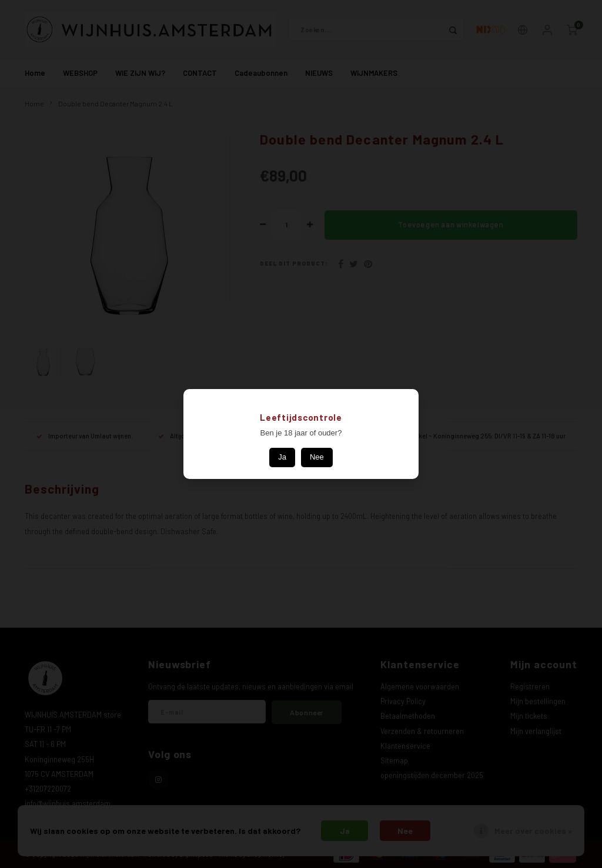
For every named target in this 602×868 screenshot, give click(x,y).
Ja (282, 457)
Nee (317, 457)
